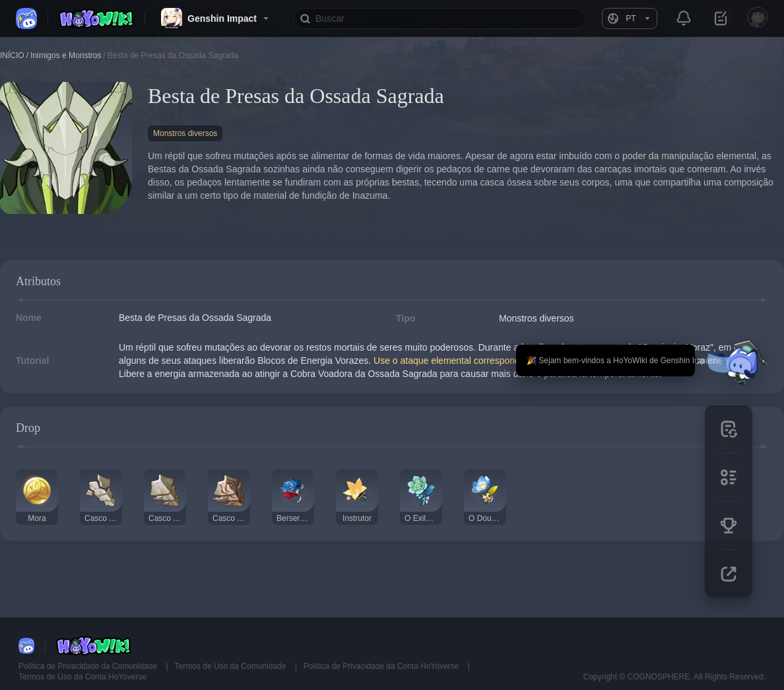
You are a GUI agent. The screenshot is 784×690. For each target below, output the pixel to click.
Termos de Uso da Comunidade (232, 666)
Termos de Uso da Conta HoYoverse (82, 677)
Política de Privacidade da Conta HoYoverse (382, 666)
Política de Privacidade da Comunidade (89, 666)
